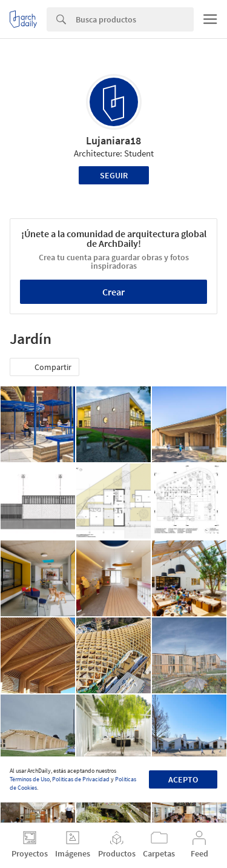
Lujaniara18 (113, 140)
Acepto (183, 779)
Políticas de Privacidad (81, 779)
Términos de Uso (30, 779)
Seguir (114, 175)
